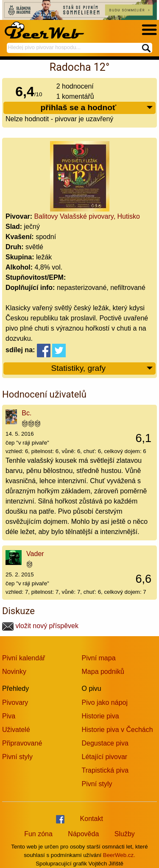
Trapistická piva (105, 770)
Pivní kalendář (24, 658)
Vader (35, 554)
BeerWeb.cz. (119, 855)
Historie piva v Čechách (117, 730)
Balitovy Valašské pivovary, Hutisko (87, 216)
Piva (9, 716)
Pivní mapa (99, 658)
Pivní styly (17, 757)
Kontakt (92, 819)
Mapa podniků (103, 672)
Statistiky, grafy (102, 369)
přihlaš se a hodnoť (97, 108)
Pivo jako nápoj (105, 702)
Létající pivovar (105, 757)
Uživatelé (16, 730)
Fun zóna (38, 834)
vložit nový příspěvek (40, 626)
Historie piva (100, 716)
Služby (125, 834)
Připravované (22, 743)
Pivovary (15, 702)
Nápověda (83, 834)
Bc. (26, 413)
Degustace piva (105, 743)
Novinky (14, 672)
